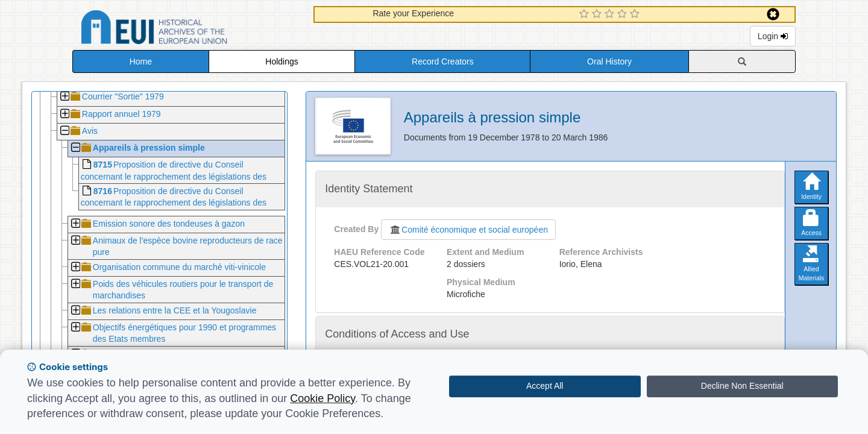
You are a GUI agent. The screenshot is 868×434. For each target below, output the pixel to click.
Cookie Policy (322, 398)
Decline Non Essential (742, 386)
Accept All (545, 386)
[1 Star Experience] (586, 14)
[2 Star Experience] (598, 14)
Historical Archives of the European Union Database (188, 29)
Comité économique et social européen (468, 230)
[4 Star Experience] (624, 14)
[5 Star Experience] (636, 14)
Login (773, 36)
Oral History (609, 61)
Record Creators (443, 61)
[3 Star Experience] (611, 14)
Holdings (281, 61)
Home (141, 61)
